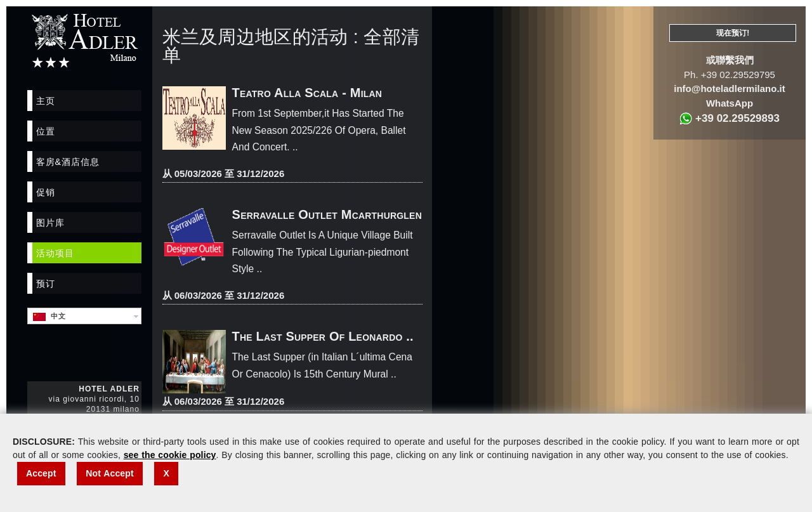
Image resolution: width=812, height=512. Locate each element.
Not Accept (109, 473)
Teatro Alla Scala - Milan (307, 93)
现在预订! (733, 33)
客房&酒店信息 (68, 162)
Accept (41, 473)
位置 (46, 131)
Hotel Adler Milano (84, 41)
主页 (46, 101)
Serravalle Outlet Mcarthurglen (327, 214)
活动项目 (55, 253)
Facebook (37, 352)
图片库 (50, 223)
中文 (49, 317)
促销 (46, 192)
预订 (46, 284)
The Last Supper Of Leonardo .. (323, 336)
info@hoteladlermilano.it (729, 89)
